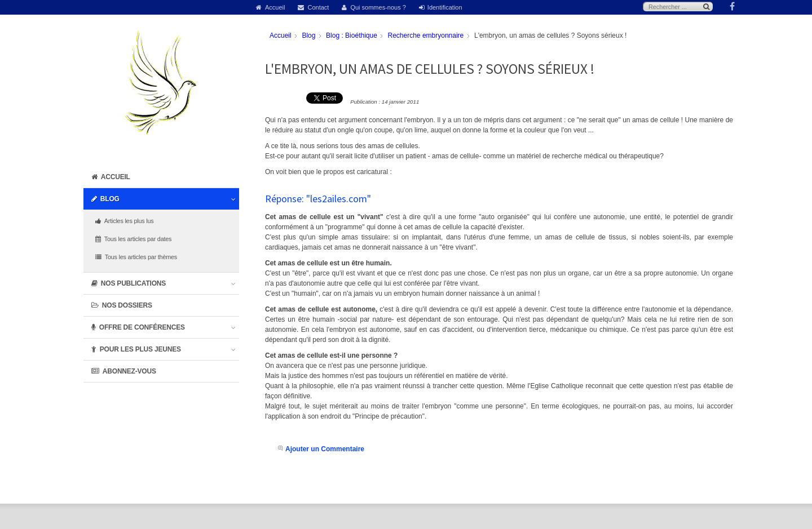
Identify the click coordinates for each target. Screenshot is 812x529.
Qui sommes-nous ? (378, 7)
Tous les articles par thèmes (141, 257)
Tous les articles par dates (138, 239)
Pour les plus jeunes (140, 349)
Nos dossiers (127, 305)
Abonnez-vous (129, 371)
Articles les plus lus (129, 221)
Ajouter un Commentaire (325, 449)
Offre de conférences (142, 327)
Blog (110, 199)
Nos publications (133, 283)
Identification (445, 7)
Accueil (275, 7)
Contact (318, 7)
